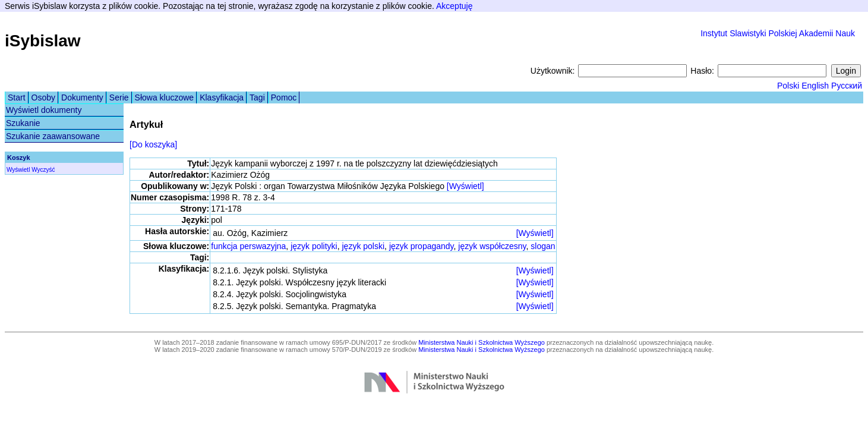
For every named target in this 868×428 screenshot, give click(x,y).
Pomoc (284, 97)
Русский (847, 86)
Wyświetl (18, 170)
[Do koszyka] (153, 144)
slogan (543, 246)
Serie (119, 97)
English (815, 86)
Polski (788, 86)
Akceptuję (454, 6)
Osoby (43, 97)
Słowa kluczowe (165, 97)
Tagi (257, 97)
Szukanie (23, 123)
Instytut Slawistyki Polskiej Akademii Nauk (778, 33)
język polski (364, 246)
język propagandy (422, 246)
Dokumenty (82, 97)
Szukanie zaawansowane (53, 136)
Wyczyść (43, 170)
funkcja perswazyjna (248, 246)
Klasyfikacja (222, 97)
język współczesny (492, 246)
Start (17, 97)
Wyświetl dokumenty (44, 110)
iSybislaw (43, 41)
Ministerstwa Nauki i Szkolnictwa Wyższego (482, 342)
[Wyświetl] (465, 186)
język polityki (314, 246)
